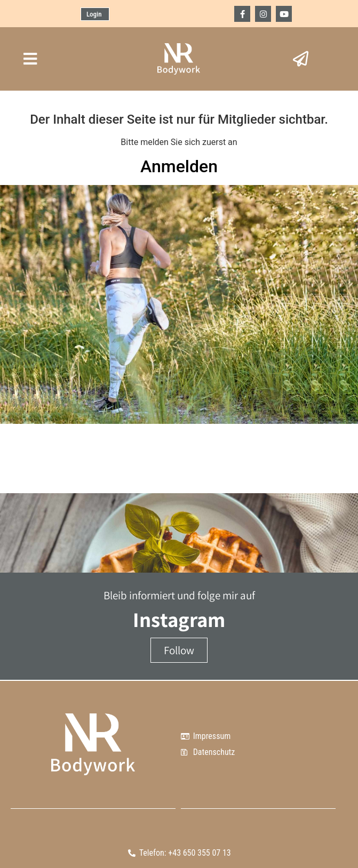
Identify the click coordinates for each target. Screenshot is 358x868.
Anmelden (179, 166)
